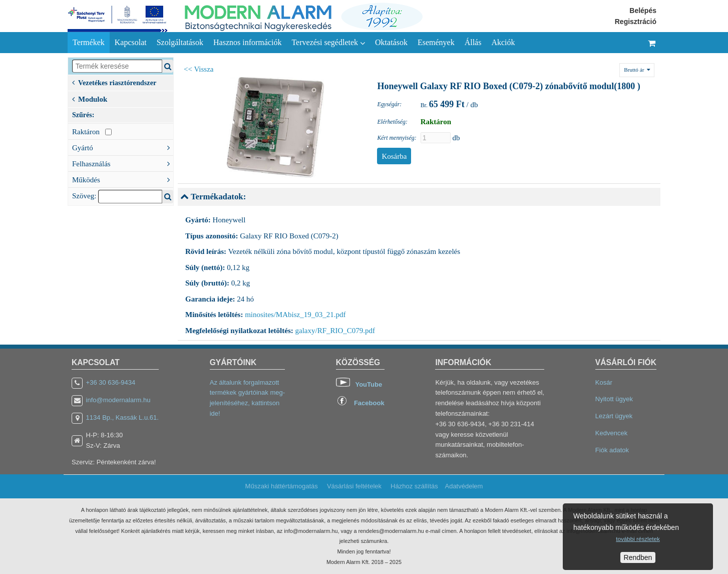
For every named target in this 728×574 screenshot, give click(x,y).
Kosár (604, 382)
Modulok (90, 98)
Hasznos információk (247, 42)
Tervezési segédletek (328, 43)
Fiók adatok (612, 450)
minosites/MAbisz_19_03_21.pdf (295, 315)
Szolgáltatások (180, 42)
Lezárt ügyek (614, 416)
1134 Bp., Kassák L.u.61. (122, 417)
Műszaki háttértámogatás (282, 486)
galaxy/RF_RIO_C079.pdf (335, 331)
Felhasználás (123, 163)
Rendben (638, 557)
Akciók (503, 42)
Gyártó (123, 147)
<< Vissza (199, 69)
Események (436, 42)
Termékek (89, 42)
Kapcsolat (131, 42)
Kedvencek (611, 433)
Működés (123, 179)
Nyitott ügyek (614, 399)
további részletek (638, 539)
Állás (473, 42)
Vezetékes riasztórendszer (114, 82)
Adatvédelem (464, 486)
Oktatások (391, 42)
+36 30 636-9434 (111, 382)
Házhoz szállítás (414, 486)
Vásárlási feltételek (354, 486)
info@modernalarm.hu (118, 400)
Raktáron (92, 132)
